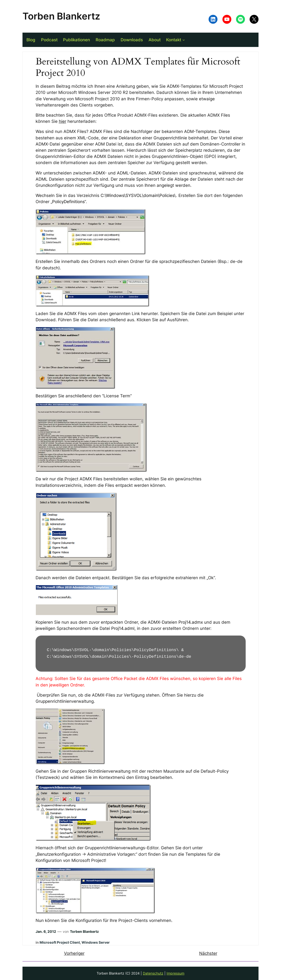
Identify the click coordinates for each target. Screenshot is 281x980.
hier (63, 121)
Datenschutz (153, 973)
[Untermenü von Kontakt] (184, 40)
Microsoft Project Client (60, 942)
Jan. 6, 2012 (46, 931)
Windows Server (96, 942)
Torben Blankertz (61, 16)
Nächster (208, 953)
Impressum (175, 973)
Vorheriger (74, 953)
